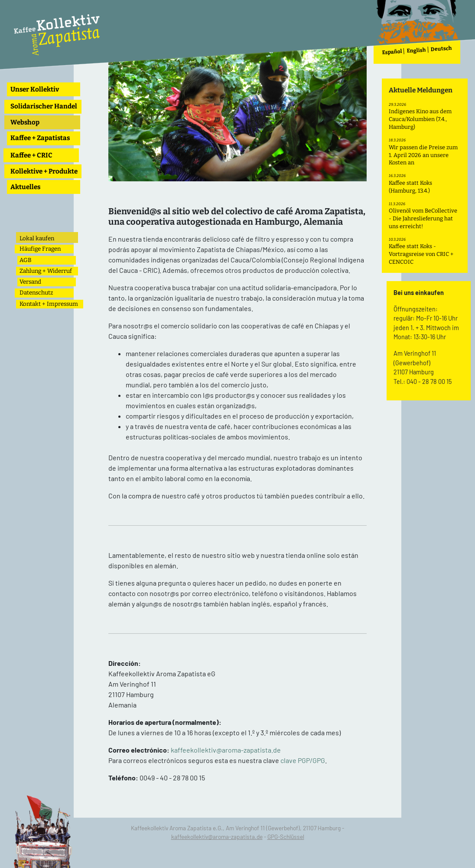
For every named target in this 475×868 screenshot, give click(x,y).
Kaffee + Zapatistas (40, 138)
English (417, 51)
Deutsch (442, 49)
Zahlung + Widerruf (46, 271)
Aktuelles (25, 187)
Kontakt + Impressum (49, 304)
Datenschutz (36, 293)
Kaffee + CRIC (31, 155)
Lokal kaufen (37, 238)
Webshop (25, 122)
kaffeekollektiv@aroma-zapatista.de (226, 750)
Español (392, 52)
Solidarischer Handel (44, 106)
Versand (30, 282)
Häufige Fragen (40, 249)
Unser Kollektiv (35, 89)
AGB (26, 260)
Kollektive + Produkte (44, 171)
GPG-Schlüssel (286, 837)
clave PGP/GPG (303, 760)
